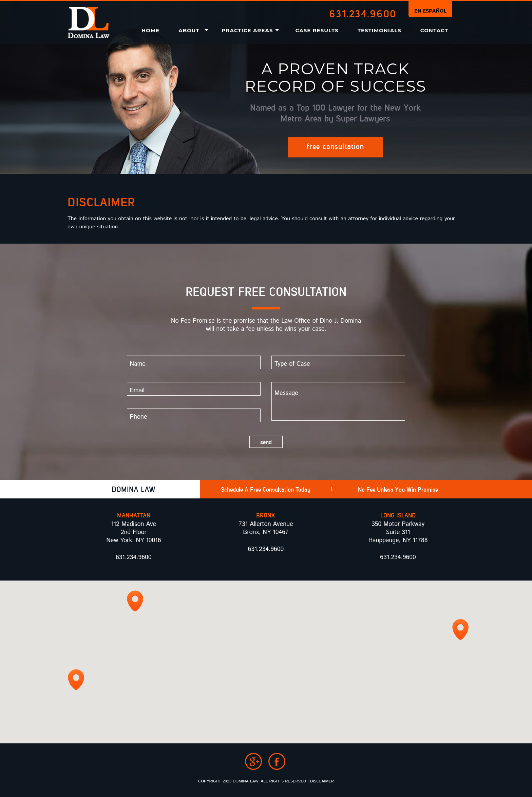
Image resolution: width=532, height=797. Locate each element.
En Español (430, 11)
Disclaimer (322, 781)
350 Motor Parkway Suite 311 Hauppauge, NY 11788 (398, 532)
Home (150, 30)
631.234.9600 (363, 13)
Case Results (317, 30)
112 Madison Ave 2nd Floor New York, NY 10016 (134, 532)
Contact (434, 30)
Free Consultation (335, 146)
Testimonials (379, 30)
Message (333, 403)
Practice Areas (248, 30)
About (189, 30)
